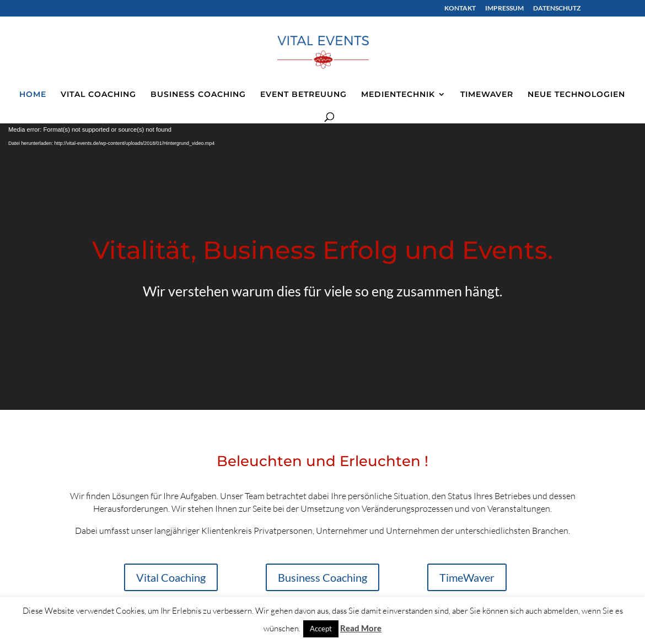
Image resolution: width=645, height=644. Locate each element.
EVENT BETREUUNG (303, 95)
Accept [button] (321, 629)
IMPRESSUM (504, 9)
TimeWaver (467, 577)
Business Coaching (322, 577)
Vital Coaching (171, 577)
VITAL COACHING (98, 95)
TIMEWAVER (487, 95)
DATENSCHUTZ (557, 9)
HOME (33, 95)
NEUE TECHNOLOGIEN (576, 95)
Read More (361, 628)
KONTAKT (460, 9)
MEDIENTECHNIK (398, 95)
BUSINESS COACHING (198, 95)
